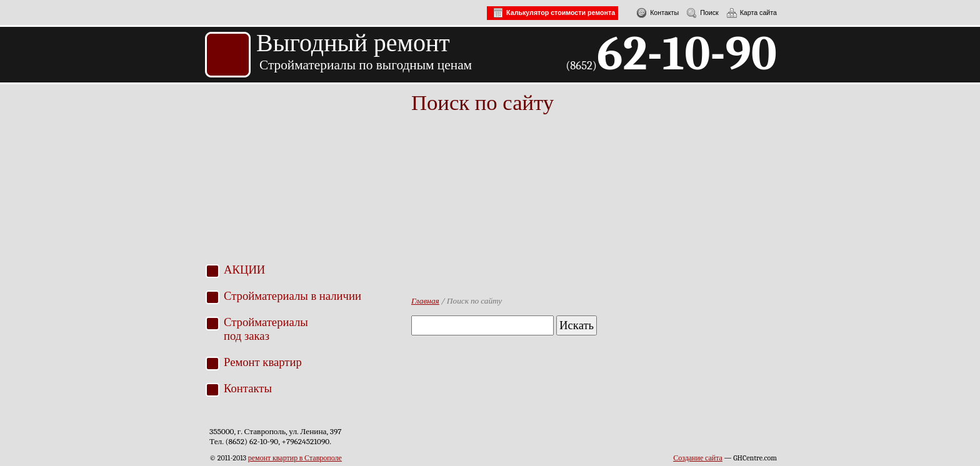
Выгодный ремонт (353, 43)
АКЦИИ (244, 270)
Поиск (700, 12)
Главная (425, 301)
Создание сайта (698, 458)
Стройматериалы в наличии (292, 296)
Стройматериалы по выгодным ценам (366, 65)
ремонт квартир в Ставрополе (295, 458)
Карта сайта (749, 12)
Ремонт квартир (263, 362)
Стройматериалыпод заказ (266, 329)
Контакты (655, 12)
